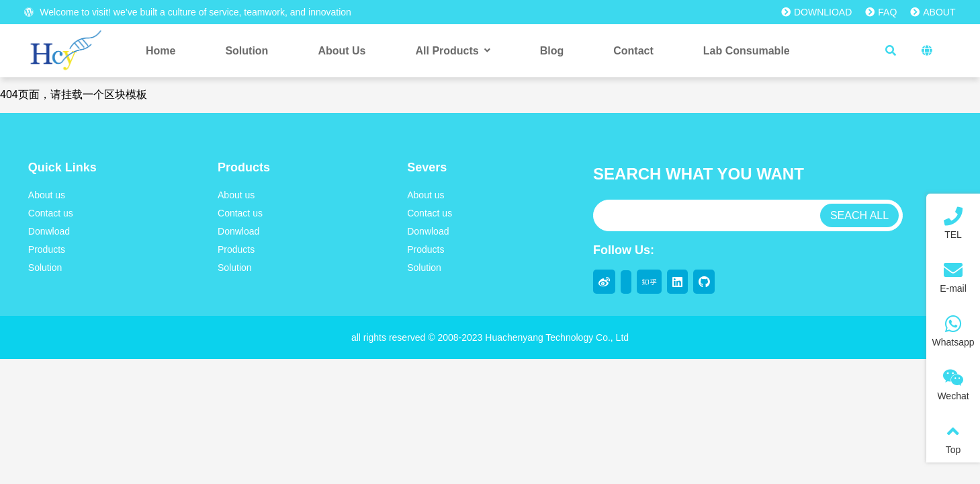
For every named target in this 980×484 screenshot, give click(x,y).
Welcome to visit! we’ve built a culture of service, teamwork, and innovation (187, 12)
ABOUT (933, 12)
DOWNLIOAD (816, 12)
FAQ (881, 12)
